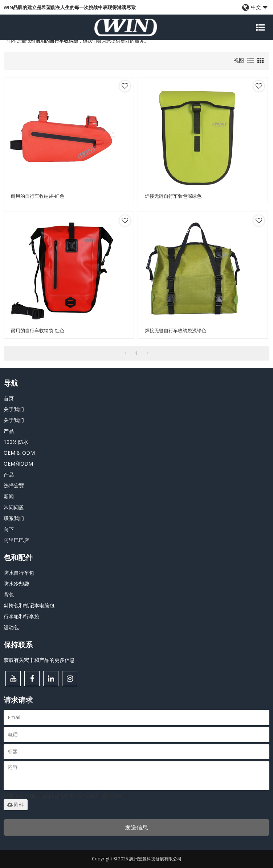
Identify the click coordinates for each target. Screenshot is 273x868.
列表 (250, 61)
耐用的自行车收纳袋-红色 (38, 196)
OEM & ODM (19, 453)
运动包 (11, 627)
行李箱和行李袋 (21, 616)
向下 (9, 529)
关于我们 (14, 409)
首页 (9, 398)
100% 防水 (16, 442)
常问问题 (14, 507)
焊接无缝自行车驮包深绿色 (173, 196)
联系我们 (14, 518)
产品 (9, 431)
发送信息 (136, 827)
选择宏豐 (14, 485)
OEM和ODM (18, 464)
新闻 (9, 496)
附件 (16, 805)
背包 (9, 594)
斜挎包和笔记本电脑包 (29, 605)
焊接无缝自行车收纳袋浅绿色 (176, 331)
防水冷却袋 (16, 584)
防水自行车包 (19, 573)
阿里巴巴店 (16, 540)
